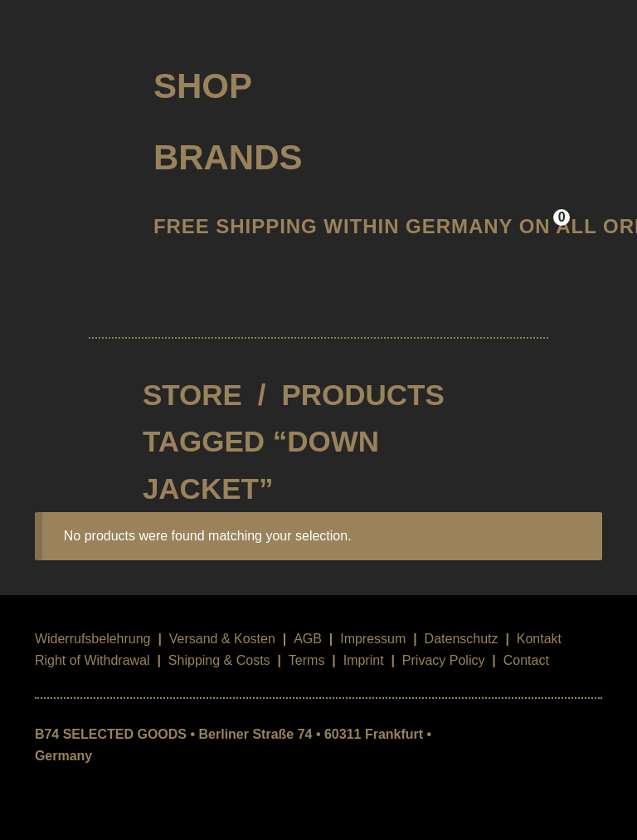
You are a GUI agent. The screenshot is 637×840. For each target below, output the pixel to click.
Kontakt (539, 639)
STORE (192, 395)
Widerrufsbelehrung (93, 639)
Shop (203, 86)
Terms (307, 660)
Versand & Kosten (222, 639)
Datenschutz (462, 639)
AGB (308, 639)
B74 (80, 80)
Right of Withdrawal (92, 660)
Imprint (364, 660)
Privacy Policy (444, 660)
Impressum (373, 639)
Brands (228, 157)
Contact (526, 660)
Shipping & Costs (219, 660)
